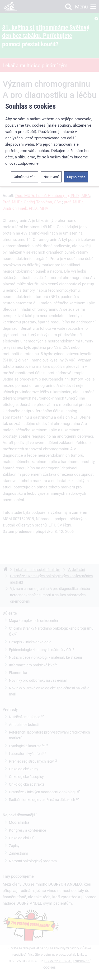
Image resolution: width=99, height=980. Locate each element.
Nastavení (51, 130)
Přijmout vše (76, 131)
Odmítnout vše (25, 130)
